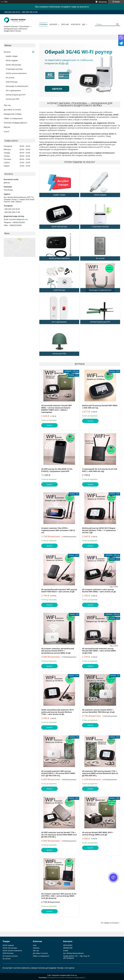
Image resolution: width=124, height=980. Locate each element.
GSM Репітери (12, 82)
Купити (50, 425)
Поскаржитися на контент (56, 978)
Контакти (76, 24)
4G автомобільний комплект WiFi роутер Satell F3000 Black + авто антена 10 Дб (59, 591)
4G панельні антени (10, 956)
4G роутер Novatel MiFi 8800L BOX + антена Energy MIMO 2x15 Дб (98, 834)
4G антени (10, 78)
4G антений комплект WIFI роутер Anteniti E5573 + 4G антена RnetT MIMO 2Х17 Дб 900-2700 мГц (58, 773)
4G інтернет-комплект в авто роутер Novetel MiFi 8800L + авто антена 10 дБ (99, 591)
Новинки (36, 948)
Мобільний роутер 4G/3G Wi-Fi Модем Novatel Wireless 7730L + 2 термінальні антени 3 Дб (99, 530)
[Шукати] (117, 24)
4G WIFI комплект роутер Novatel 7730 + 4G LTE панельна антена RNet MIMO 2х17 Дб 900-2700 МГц (59, 835)
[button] (113, 878)
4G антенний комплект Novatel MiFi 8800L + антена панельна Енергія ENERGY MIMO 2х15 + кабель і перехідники (57, 409)
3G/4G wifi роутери (13, 65)
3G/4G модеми (12, 60)
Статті (7, 131)
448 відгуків (103, 2)
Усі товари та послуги (110, 923)
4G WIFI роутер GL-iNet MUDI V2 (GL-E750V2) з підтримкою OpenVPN (57, 470)
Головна (43, 24)
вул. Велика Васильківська (73, 953)
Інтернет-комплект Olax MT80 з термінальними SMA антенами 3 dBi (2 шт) (58, 530)
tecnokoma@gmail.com (19, 219)
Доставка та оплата (12, 110)
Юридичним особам (13, 114)
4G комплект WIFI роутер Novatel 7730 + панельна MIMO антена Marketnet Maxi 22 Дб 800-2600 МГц (100, 773)
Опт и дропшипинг (13, 90)
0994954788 (68, 948)
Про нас (65, 24)
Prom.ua (74, 975)
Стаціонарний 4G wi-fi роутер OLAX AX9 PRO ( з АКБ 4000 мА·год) (100, 470)
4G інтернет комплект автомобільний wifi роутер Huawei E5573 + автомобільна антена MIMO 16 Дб (58, 651)
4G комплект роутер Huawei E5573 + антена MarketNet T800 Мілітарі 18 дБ (98, 711)
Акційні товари (12, 56)
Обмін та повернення (13, 118)
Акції (35, 945)
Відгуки (7, 127)
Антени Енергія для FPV (16, 95)
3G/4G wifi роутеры (10, 948)
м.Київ (66, 951)
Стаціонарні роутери (14, 69)
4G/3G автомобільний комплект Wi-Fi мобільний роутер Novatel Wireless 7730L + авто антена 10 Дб (58, 712)
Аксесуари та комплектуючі (17, 86)
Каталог (53, 24)
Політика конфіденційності (15, 123)
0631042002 (68, 945)
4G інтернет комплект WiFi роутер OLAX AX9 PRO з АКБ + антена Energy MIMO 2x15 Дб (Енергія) (59, 896)
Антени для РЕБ (12, 99)
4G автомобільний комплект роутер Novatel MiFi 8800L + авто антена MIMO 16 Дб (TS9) (99, 651)
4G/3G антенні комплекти (16, 73)
